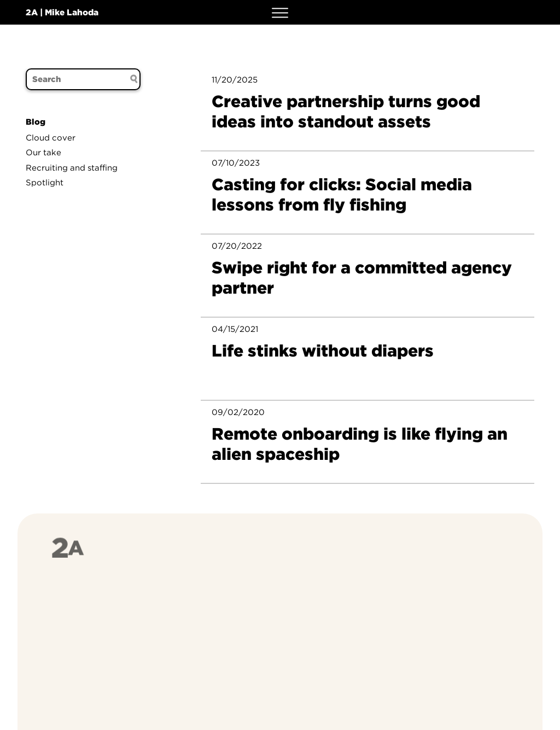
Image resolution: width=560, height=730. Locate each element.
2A (32, 12)
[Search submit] (134, 79)
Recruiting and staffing (72, 168)
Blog (36, 122)
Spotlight (45, 183)
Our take (43, 153)
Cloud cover (51, 138)
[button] (280, 12)
